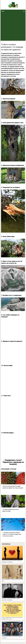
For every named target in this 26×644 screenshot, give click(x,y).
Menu (3, 11)
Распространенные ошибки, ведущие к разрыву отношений (12, 561)
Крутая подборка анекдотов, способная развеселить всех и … (12, 618)
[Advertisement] (13, 27)
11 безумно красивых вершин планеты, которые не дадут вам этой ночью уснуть (12, 534)
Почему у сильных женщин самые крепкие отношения (11, 599)
